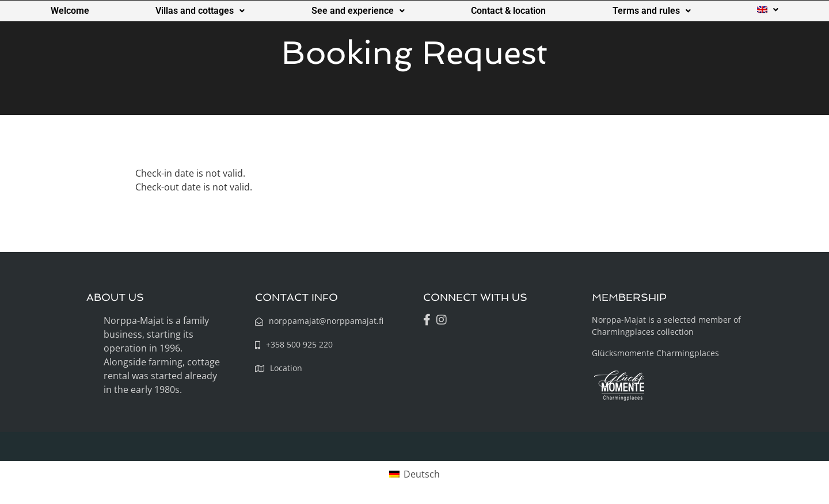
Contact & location (508, 11)
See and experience (358, 11)
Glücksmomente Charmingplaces (655, 353)
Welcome (70, 11)
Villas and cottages (200, 11)
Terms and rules (652, 11)
